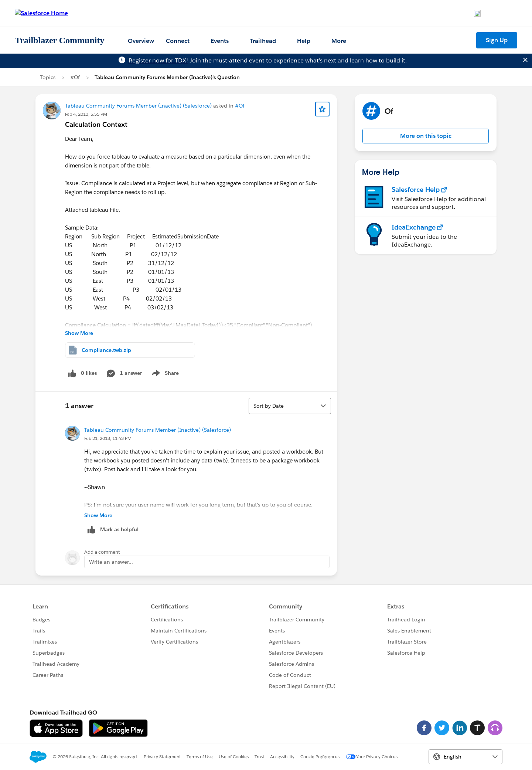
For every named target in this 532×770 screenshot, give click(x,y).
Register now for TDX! (158, 60)
